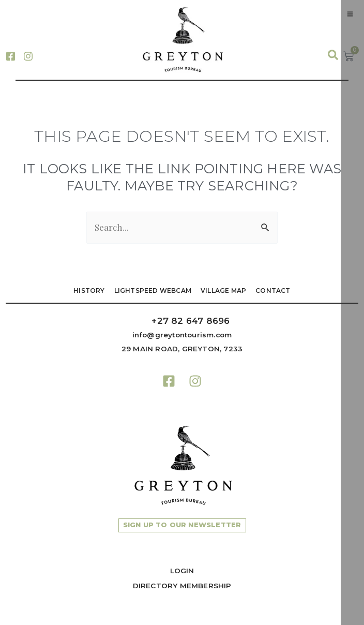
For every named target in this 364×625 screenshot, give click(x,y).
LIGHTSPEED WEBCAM (153, 291)
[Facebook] (10, 55)
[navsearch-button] (328, 55)
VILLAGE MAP (223, 291)
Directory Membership (182, 586)
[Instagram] (28, 55)
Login (182, 571)
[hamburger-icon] (350, 14)
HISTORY (89, 291)
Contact (273, 291)
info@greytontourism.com (182, 335)
